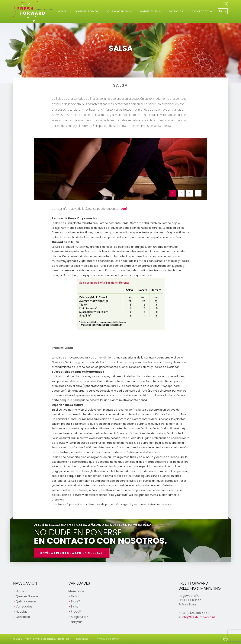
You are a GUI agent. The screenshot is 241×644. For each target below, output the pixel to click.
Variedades (149, 11)
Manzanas (76, 591)
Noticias (176, 11)
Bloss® (75, 601)
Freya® (76, 612)
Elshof (75, 606)
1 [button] (173, 193)
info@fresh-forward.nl (198, 617)
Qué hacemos (119, 11)
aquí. (124, 209)
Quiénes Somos (87, 11)
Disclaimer (83, 639)
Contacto (201, 11)
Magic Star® (79, 617)
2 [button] (181, 193)
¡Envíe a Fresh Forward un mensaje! (72, 553)
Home (62, 11)
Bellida (76, 596)
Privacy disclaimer (108, 639)
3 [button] (190, 193)
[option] (120, 169)
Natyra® (77, 622)
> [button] (198, 193)
